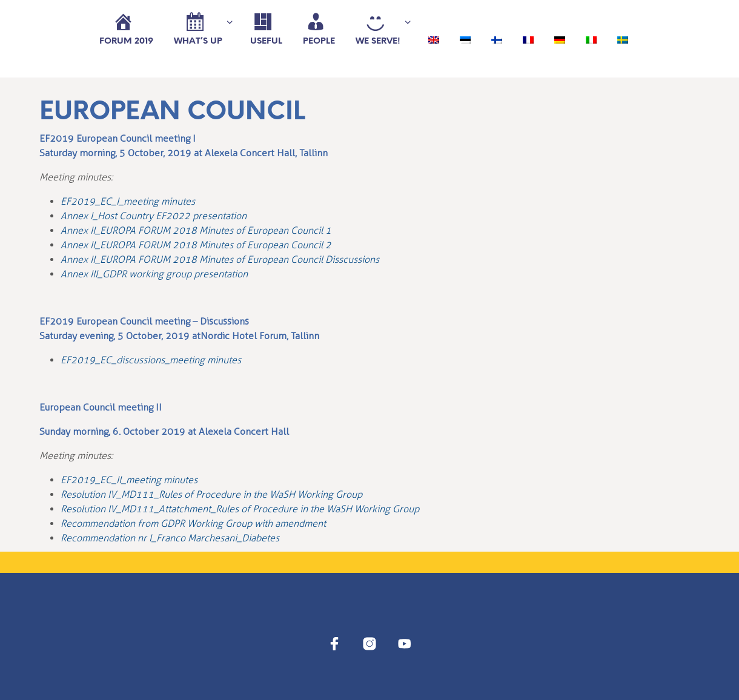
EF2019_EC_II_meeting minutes (129, 480)
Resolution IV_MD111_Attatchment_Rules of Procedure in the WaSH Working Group (240, 509)
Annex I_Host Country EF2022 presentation (154, 216)
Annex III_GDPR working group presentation (154, 274)
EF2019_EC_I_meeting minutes (128, 201)
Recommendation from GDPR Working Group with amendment (193, 523)
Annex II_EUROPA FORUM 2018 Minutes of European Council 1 (196, 230)
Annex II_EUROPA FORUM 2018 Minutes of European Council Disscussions (220, 259)
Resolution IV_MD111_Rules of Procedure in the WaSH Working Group (211, 494)
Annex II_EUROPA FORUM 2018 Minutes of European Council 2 (196, 245)
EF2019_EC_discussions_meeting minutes (151, 360)
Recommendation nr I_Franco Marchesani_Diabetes (170, 538)
